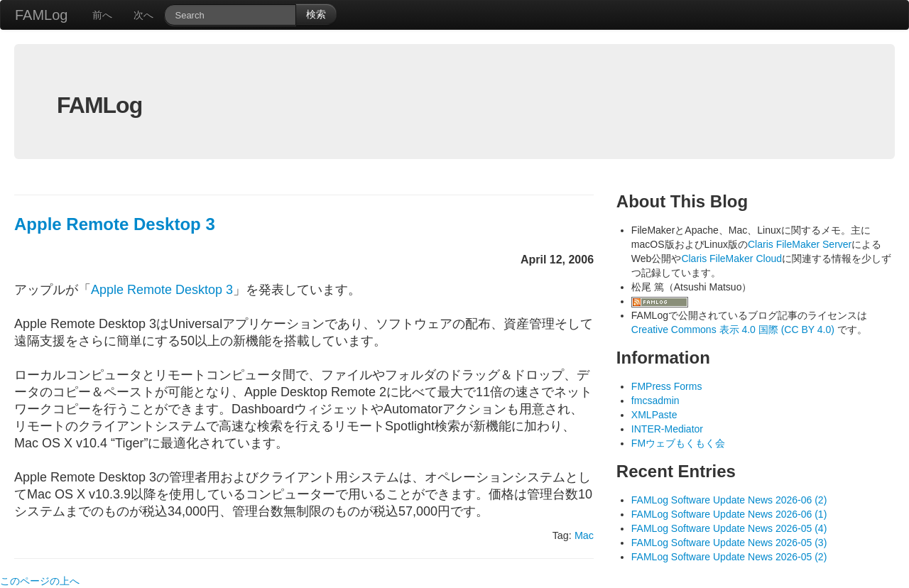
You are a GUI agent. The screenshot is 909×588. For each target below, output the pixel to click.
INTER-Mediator (667, 429)
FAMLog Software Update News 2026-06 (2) (729, 500)
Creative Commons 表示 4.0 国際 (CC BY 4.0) (734, 330)
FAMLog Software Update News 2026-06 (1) (729, 514)
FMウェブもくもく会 (678, 443)
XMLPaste (654, 415)
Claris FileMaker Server (800, 244)
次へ (143, 15)
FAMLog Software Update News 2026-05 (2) (729, 557)
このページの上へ (40, 581)
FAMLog (41, 15)
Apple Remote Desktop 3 (115, 224)
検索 (316, 14)
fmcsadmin (655, 401)
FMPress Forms (667, 386)
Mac (584, 535)
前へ (102, 15)
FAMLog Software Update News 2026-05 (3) (729, 543)
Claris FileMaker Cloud (731, 258)
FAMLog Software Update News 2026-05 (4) (729, 528)
